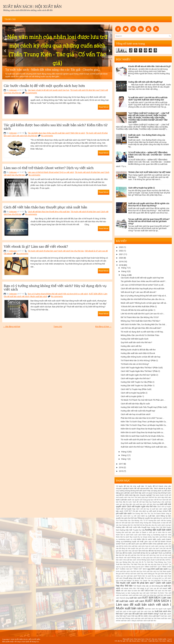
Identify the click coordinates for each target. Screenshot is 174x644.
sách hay (140, 574)
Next (109, 51)
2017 (121, 464)
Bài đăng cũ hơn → (103, 327)
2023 (121, 247)
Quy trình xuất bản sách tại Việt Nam (153, 571)
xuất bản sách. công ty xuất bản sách (134, 621)
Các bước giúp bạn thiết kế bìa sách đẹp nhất (151, 497)
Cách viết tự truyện (164, 507)
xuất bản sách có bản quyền (126, 611)
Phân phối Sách (128, 639)
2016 (121, 467)
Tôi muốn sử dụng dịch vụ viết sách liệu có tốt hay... (142, 332)
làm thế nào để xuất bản (128, 555)
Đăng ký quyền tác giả (147, 518)
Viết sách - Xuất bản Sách (150, 641)
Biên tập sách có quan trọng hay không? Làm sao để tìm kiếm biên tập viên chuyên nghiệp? (144, 494)
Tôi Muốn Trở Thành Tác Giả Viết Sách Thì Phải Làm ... (143, 400)
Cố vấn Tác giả (120, 641)
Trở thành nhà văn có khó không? (135, 364)
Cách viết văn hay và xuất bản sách (149, 509)
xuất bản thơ (152, 621)
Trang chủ (10, 19)
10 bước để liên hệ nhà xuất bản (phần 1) (138, 310)
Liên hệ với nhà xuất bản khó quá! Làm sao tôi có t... (143, 314)
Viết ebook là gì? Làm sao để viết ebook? (36, 246)
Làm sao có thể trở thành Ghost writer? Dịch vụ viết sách (49, 168)
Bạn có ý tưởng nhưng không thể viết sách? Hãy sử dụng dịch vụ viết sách (55, 287)
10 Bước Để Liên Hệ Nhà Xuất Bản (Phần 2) (139, 307)
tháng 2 (125, 455)
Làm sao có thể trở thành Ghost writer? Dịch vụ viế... (143, 285)
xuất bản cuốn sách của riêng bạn (145, 595)
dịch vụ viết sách (134, 516)
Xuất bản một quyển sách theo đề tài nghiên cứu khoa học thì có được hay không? (149, 205)
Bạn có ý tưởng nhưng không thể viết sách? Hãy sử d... (144, 296)
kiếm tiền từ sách (164, 532)
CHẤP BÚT (128, 511)
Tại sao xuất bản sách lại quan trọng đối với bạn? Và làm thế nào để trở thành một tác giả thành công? (149, 221)
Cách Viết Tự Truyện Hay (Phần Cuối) (136, 389)
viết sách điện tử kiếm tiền (131, 591)
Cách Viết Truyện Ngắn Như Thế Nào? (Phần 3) (140, 371)
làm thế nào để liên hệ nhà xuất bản (153, 551)
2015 (121, 471)
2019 (121, 262)
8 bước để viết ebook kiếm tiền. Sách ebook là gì (148, 488)
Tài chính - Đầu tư (166, 641)
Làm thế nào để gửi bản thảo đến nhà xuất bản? (141, 328)
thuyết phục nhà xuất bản (134, 578)
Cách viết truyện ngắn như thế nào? (136, 378)
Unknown (13, 90)
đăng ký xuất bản (162, 518)
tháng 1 (125, 459)
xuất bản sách (136, 598)
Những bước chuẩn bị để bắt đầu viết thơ (138, 350)
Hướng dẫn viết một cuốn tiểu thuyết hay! (145, 82)
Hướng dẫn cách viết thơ (131, 346)
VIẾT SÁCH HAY (147, 591)
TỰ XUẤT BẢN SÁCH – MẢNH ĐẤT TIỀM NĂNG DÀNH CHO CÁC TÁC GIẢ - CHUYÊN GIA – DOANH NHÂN (149, 155)
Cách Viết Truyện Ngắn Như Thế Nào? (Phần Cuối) (142, 368)
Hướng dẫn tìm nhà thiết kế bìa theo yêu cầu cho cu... (143, 299)
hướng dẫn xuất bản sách (158, 530)
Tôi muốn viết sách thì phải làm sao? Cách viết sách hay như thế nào (56, 251)
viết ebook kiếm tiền (128, 588)
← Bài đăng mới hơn (12, 327)
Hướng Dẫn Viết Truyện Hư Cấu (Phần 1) (138, 386)
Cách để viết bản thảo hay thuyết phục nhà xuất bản (45, 207)
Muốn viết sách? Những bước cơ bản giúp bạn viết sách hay (141, 558)
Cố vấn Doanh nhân (133, 641)
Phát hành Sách (139, 639)
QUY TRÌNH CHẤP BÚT (149, 567)
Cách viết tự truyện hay (126, 509)
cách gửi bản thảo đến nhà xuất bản (129, 504)
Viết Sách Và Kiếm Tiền (159, 593)
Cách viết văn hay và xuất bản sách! (136, 414)
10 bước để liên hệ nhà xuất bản (130, 486)
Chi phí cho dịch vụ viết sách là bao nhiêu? (150, 511)
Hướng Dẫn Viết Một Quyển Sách (135, 339)
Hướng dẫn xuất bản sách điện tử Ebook (138, 353)
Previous (5, 51)
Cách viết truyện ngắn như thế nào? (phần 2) (139, 375)
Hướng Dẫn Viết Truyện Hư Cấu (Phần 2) (138, 382)
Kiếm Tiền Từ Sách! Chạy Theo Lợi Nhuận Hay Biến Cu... (144, 422)
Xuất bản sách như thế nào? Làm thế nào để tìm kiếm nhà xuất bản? (144, 615)
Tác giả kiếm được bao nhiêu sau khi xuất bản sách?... (144, 281)
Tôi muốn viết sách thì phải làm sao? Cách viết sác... (143, 440)
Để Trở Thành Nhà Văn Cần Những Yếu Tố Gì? (140, 317)
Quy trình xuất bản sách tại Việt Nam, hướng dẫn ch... (143, 443)
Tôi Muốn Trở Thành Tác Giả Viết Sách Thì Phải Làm (152, 581)
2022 (121, 251)
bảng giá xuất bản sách (125, 493)
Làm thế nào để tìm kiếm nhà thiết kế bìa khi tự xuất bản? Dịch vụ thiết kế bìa (144, 553)
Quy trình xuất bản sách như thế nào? (136, 342)
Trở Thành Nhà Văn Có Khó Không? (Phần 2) (139, 360)
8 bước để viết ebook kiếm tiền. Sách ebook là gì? (150, 66)
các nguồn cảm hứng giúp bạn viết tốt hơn (147, 500)
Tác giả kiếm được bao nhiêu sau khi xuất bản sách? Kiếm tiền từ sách (56, 127)
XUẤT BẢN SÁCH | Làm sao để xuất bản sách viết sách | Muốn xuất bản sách (144, 605)
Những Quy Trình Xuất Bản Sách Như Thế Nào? (141, 321)
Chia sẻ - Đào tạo (151, 639)
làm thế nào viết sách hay (146, 555)
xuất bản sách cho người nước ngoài (158, 609)
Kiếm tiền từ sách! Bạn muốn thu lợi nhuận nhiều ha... (143, 436)
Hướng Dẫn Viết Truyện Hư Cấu (132, 530)
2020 (121, 258)
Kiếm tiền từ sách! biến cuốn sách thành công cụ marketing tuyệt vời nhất (144, 535)
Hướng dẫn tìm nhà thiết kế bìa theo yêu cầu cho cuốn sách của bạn (147, 525)
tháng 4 (125, 275)
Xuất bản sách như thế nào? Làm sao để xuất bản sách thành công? (144, 612)
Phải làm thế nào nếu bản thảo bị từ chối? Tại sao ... (142, 418)
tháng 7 (125, 268)
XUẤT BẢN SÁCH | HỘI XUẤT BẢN (32, 6)
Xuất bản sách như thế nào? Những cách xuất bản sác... (144, 447)
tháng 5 (125, 271)
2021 (121, 254)
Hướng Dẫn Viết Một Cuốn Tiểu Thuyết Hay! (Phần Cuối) (144, 407)
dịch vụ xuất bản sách (151, 516)
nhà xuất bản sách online (132, 560)
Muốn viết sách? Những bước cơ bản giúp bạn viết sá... (144, 303)
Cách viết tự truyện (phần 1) (132, 396)
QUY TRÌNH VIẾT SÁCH (138, 569)
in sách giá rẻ (152, 532)
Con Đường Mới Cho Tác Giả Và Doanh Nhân (149, 514)
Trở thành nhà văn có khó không (147, 586)
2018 (121, 265)
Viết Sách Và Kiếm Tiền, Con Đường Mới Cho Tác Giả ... (144, 324)
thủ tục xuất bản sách (160, 576)
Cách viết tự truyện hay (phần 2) (142, 188)
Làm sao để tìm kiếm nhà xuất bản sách (151, 544)
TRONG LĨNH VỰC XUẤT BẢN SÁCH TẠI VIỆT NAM (149, 172)
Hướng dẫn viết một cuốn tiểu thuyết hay (133, 527)
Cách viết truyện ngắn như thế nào (142, 506)
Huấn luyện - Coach (165, 639)
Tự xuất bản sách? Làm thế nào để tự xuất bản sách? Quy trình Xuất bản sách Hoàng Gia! (148, 99)
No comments (31, 93)
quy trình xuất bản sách (157, 569)
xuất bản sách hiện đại (146, 611)
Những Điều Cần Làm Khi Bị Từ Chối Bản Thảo (140, 335)
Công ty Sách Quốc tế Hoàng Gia (28, 641)
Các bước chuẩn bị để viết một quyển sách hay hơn (44, 86)
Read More (104, 107)
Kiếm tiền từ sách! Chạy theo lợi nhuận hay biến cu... (143, 429)
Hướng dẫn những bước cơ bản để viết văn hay (141, 357)
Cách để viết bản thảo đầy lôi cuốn (135, 404)
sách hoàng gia (149, 574)
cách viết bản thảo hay (151, 504)
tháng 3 (125, 452)
